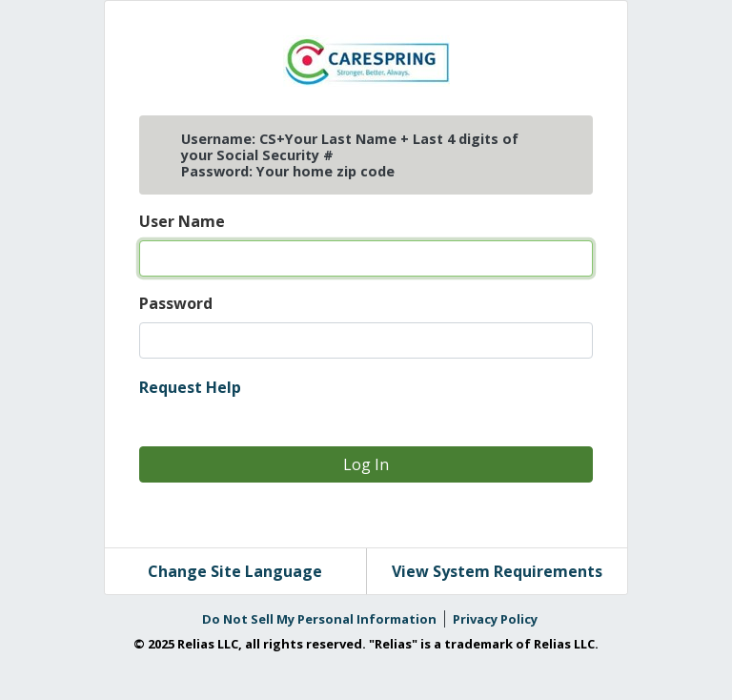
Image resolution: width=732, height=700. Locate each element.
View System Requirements (497, 571)
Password (176, 303)
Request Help (190, 387)
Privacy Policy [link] (495, 619)
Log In (366, 464)
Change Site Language (235, 571)
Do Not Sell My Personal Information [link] (319, 619)
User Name (182, 221)
